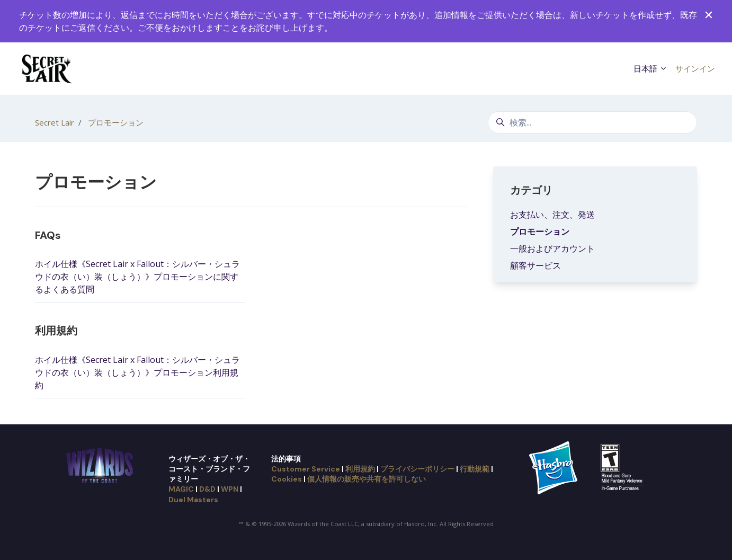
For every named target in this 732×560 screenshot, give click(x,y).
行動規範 (475, 469)
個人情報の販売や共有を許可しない (367, 479)
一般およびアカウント (552, 248)
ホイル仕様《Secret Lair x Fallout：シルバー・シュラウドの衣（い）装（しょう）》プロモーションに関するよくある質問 (137, 277)
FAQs (48, 235)
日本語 (650, 68)
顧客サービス (535, 265)
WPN (230, 489)
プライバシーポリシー (417, 469)
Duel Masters (193, 500)
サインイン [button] (695, 68)
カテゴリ (531, 190)
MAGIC (181, 489)
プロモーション (116, 122)
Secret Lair (55, 122)
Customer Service (306, 469)
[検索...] (592, 122)
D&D (207, 489)
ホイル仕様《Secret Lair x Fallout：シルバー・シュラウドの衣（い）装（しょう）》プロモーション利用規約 (137, 372)
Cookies (287, 479)
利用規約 (56, 331)
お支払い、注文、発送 (552, 215)
